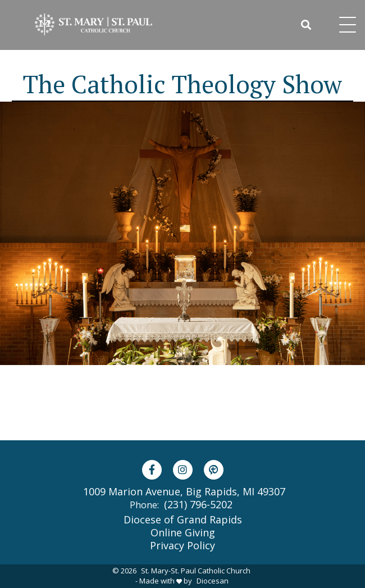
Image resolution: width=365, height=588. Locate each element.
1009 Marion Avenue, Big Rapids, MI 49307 (184, 492)
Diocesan (213, 581)
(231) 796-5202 (198, 504)
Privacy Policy (182, 545)
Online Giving (183, 532)
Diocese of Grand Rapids (183, 519)
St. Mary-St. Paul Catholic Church (196, 571)
